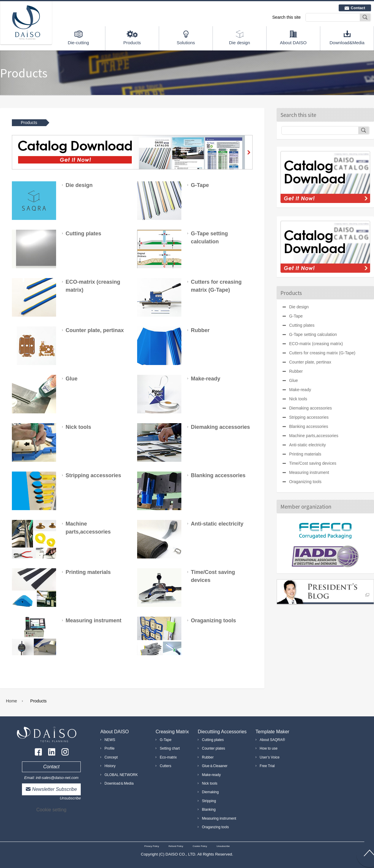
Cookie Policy (200, 846)
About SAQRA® (272, 740)
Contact (358, 8)
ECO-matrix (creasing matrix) (316, 344)
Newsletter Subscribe (54, 789)
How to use (269, 748)
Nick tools (298, 399)
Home (11, 701)
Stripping (209, 801)
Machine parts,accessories (314, 436)
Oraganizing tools (305, 482)
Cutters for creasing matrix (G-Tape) (322, 353)
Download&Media (347, 43)
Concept (111, 757)
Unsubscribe (70, 798)
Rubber (296, 371)
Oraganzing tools (215, 827)
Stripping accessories (309, 417)
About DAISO (293, 43)
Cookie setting (51, 810)
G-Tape (296, 316)
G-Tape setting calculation (313, 334)
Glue (294, 380)
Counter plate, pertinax (310, 362)
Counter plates (213, 748)
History (110, 766)
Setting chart (170, 748)
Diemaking (210, 792)
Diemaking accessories (310, 408)
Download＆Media (119, 783)
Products (132, 43)
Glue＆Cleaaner (215, 766)
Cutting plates (302, 325)
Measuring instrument (309, 472)
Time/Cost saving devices (313, 463)
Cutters (165, 766)
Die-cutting (78, 43)
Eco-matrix (168, 757)
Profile (110, 748)
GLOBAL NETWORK (121, 775)
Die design (240, 43)
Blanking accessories (309, 426)
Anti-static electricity (308, 445)
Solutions (186, 43)
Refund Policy (176, 846)
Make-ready (300, 390)
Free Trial (267, 766)
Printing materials (305, 454)
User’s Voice (270, 757)
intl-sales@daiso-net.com (57, 778)
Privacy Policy (152, 846)
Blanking (209, 810)
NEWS (110, 740)
